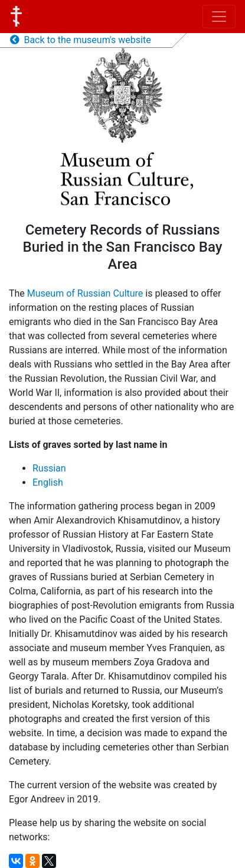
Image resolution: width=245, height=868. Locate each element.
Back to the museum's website (81, 40)
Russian (49, 468)
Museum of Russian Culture (85, 293)
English (48, 482)
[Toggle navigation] (219, 17)
